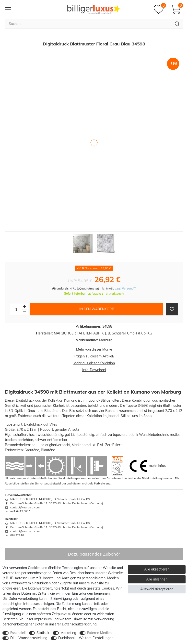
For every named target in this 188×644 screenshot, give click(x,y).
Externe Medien (99, 633)
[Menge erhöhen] (24, 307)
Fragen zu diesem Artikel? (94, 356)
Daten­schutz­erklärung (79, 624)
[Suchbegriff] (88, 24)
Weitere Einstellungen (96, 638)
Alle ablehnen (157, 579)
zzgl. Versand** (125, 288)
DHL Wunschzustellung (29, 638)
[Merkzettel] (160, 9)
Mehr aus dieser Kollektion (94, 363)
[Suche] (177, 24)
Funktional (66, 638)
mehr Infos (157, 466)
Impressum (43, 619)
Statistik (43, 633)
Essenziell (18, 633)
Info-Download (94, 370)
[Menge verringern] (24, 312)
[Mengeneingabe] (16, 309)
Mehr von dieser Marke (94, 349)
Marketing (68, 633)
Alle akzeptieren (157, 569)
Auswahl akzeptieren (157, 589)
